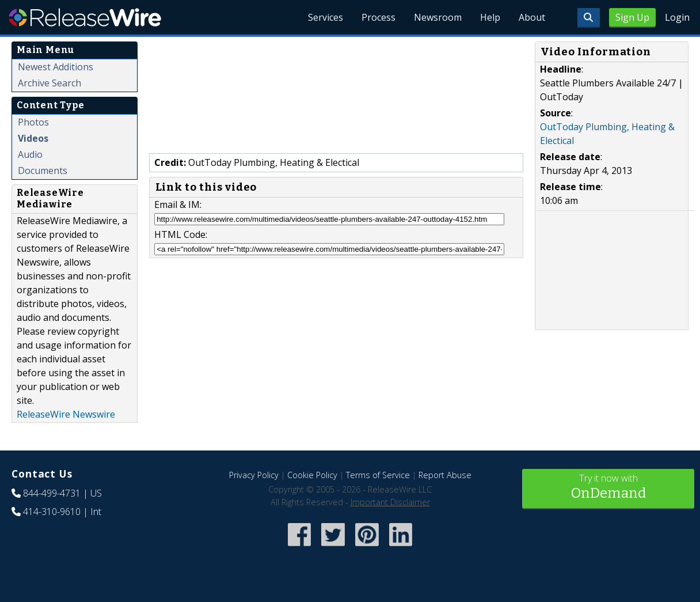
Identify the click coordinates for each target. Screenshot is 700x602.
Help (490, 17)
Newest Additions (56, 67)
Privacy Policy (254, 475)
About (532, 17)
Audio (30, 154)
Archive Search (50, 83)
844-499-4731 (52, 493)
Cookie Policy (312, 475)
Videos (33, 138)
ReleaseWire (85, 17)
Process (378, 17)
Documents (43, 171)
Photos (33, 122)
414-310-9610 (52, 512)
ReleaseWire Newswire (66, 414)
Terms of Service (378, 475)
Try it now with (608, 488)
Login (677, 17)
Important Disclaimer (390, 502)
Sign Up (632, 17)
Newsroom (438, 17)
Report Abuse (445, 475)
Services (326, 17)
